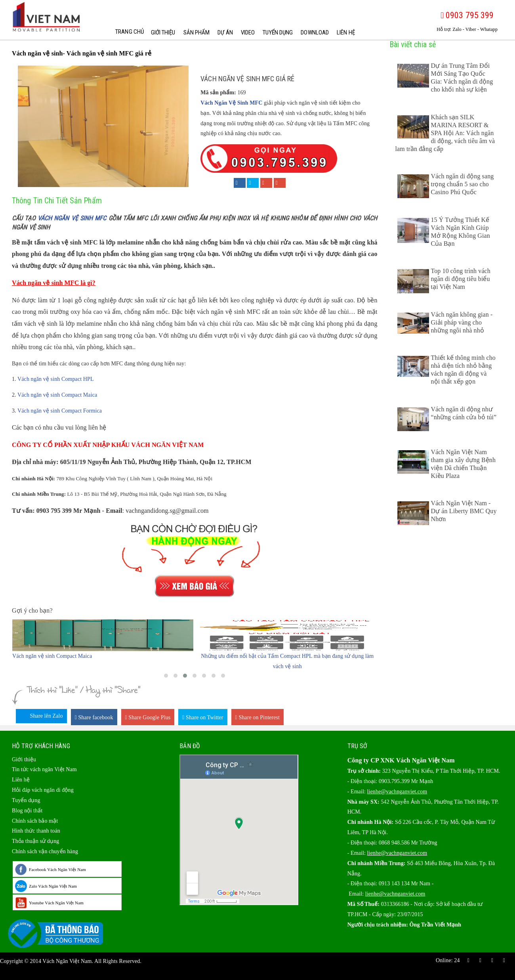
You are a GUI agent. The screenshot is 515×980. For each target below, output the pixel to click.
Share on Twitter (203, 717)
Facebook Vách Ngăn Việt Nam (57, 869)
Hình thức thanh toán (36, 831)
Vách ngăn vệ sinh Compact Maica (57, 395)
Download (314, 32)
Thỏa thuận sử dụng (35, 841)
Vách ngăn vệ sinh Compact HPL (55, 379)
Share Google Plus (148, 717)
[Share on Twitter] (253, 183)
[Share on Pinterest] (280, 183)
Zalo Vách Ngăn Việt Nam (53, 886)
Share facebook (94, 717)
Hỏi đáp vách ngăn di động (43, 790)
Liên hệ (345, 32)
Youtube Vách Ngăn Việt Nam (56, 903)
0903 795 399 (467, 15)
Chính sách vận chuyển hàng (45, 851)
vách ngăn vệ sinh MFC (72, 218)
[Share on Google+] (266, 183)
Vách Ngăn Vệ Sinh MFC (231, 103)
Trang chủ (128, 32)
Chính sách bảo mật (35, 821)
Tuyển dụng (277, 32)
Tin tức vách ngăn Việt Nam (44, 769)
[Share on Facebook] (240, 183)
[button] (166, 676)
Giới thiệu (162, 32)
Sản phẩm (196, 32)
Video (247, 32)
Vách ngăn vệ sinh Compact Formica (60, 411)
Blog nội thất (27, 811)
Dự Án (224, 32)
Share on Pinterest (258, 717)
